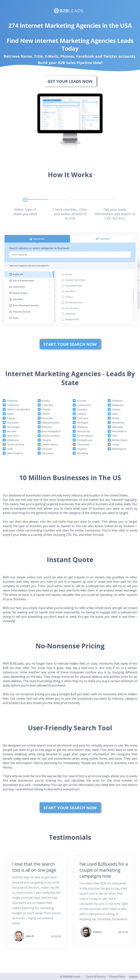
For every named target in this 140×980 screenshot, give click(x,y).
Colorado (47, 405)
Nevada (12, 431)
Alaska (46, 401)
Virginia (82, 449)
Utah (10, 449)
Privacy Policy (117, 977)
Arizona (82, 401)
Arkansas (117, 401)
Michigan (83, 423)
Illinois (46, 414)
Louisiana (83, 418)
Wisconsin (48, 453)
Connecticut (84, 405)
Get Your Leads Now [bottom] (70, 81)
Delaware (118, 405)
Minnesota (118, 423)
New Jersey (84, 431)
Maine (116, 418)
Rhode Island (120, 440)
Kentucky (47, 418)
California (13, 405)
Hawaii (116, 409)
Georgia (82, 409)
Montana (82, 427)
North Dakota (85, 436)
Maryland (13, 423)
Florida (46, 409)
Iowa (115, 414)
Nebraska (118, 427)
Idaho (10, 414)
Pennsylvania (85, 440)
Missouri (47, 427)
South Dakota (50, 444)
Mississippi (13, 427)
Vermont (47, 449)
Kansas (11, 418)
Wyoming (83, 453)
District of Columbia (19, 409)
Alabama (12, 401)
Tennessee (83, 444)
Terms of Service (96, 977)
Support (134, 977)
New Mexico (119, 431)
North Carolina (51, 436)
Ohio (115, 436)
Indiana (82, 414)
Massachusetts (51, 423)
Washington (119, 449)
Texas (116, 444)
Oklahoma (13, 440)
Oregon (47, 440)
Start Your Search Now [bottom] (70, 344)
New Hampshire (51, 431)
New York (13, 436)
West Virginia (15, 453)
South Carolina (16, 444)
